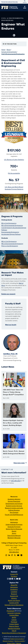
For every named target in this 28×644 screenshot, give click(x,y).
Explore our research (8, 294)
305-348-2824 (16, 481)
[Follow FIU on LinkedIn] (10, 579)
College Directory (14, 510)
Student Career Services (14, 506)
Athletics (14, 598)
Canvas (14, 620)
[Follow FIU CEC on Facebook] (12, 555)
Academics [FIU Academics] (14, 589)
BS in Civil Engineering (9, 223)
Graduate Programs (14, 527)
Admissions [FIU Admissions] (14, 587)
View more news (19, 463)
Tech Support (14, 512)
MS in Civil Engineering (9, 241)
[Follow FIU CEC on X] (15, 555)
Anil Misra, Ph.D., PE (10, 354)
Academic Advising (14, 499)
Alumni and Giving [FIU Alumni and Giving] (14, 600)
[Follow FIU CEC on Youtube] (18, 555)
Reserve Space (14, 626)
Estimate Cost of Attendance (14, 605)
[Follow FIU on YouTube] (18, 579)
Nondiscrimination (14, 628)
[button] (25, 8)
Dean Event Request (14, 535)
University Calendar (14, 613)
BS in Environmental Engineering (12, 225)
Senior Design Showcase (14, 529)
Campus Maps (14, 615)
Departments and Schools (14, 503)
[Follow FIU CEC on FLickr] (22, 555)
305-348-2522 (14, 552)
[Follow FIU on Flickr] (20, 579)
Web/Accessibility (20, 641)
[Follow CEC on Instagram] (6, 555)
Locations (14, 592)
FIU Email (14, 622)
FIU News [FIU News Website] (14, 576)
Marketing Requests (14, 538)
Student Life (14, 596)
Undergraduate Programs (14, 524)
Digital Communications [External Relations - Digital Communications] (17, 639)
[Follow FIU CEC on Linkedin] (9, 555)
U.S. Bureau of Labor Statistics (14, 160)
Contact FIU (14, 574)
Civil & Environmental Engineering (13, 54)
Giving (14, 533)
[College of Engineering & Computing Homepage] (10, 7)
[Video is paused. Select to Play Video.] (14, 35)
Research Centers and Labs (14, 508)
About (9, 50)
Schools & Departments (9, 52)
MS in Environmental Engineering (12, 244)
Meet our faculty (11, 325)
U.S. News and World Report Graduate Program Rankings (14, 188)
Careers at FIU (14, 603)
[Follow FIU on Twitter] (15, 579)
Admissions (14, 522)
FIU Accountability (14, 173)
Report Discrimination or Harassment (14, 633)
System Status (14, 624)
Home (3, 50)
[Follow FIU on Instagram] (8, 579)
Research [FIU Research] (14, 594)
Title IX (14, 631)
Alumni (14, 531)
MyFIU (14, 617)
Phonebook (10, 611)
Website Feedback (8, 641)
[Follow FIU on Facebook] (13, 579)
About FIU (14, 585)
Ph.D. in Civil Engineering (10, 246)
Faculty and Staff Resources (14, 515)
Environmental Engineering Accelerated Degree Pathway (11, 233)
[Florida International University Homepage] (10, 2)
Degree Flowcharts (14, 501)
